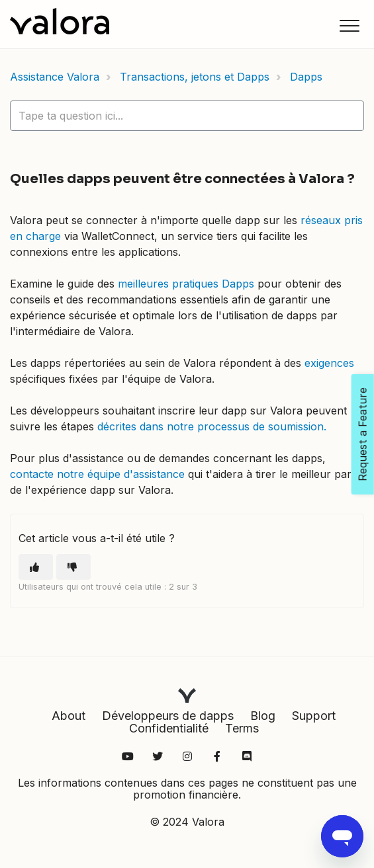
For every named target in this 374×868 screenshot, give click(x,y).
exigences (329, 363)
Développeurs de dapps (168, 716)
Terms (242, 728)
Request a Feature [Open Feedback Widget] (363, 434)
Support (314, 716)
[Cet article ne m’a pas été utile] (73, 567)
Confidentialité (169, 728)
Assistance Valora (55, 77)
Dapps (306, 77)
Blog (263, 716)
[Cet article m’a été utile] (36, 567)
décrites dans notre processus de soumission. (212, 426)
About (69, 716)
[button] (349, 25)
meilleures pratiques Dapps (186, 284)
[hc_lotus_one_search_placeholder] (187, 116)
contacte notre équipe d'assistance (97, 474)
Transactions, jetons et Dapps (195, 77)
